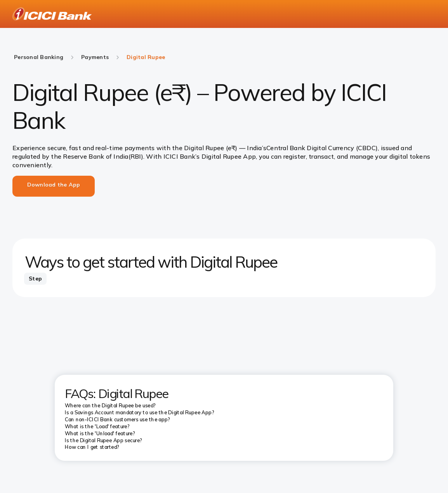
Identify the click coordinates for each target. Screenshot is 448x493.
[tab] (35, 279)
